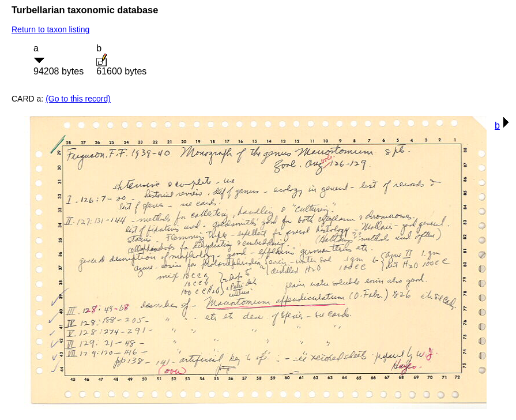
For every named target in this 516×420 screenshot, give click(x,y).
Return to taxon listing (50, 29)
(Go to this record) (78, 99)
